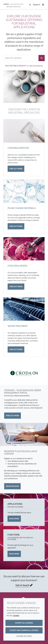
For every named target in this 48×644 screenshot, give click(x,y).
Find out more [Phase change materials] (16, 226)
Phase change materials (22, 208)
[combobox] (20, 58)
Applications (15, 504)
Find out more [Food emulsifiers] (16, 287)
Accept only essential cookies (24, 630)
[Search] (42, 58)
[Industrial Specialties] (14, 4)
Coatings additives (18, 148)
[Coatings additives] (24, 131)
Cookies (16, 616)
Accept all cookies (24, 623)
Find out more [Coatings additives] (16, 169)
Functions (14, 535)
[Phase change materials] (24, 191)
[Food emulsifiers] (24, 249)
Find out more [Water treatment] (16, 349)
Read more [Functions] (14, 554)
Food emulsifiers (17, 266)
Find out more (13, 416)
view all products (36, 66)
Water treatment (18, 326)
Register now (12, 486)
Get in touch (22, 585)
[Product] (20, 58)
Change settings (24, 636)
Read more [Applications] (14, 519)
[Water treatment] (24, 309)
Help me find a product (16, 66)
